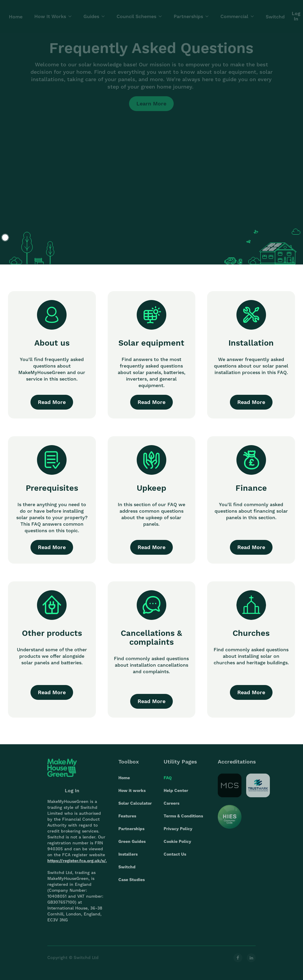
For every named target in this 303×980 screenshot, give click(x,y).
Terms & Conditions (183, 821)
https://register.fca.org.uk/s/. (77, 865)
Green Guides (132, 846)
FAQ (168, 782)
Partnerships (131, 833)
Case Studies (132, 884)
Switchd (127, 872)
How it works (132, 795)
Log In (72, 795)
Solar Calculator (135, 808)
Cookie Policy (177, 846)
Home (124, 782)
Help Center (176, 795)
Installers (128, 859)
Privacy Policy (178, 833)
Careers (171, 808)
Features (127, 821)
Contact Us (175, 859)
